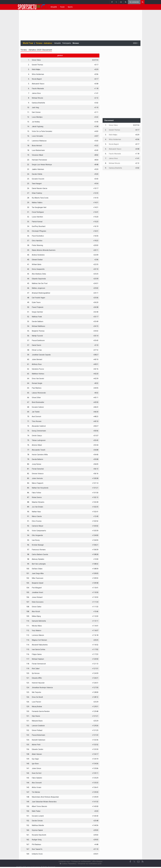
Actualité (54, 7)
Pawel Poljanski (38, 307)
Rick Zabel (36, 669)
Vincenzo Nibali (37, 155)
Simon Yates (36, 60)
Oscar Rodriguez (38, 212)
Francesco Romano (39, 550)
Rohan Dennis (37, 497)
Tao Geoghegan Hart (39, 207)
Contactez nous (64, 861)
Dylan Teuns (36, 302)
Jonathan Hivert (37, 592)
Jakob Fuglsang (38, 126)
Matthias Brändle (38, 825)
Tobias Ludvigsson (39, 440)
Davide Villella (37, 174)
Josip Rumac (37, 464)
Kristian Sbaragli (38, 545)
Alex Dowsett (37, 783)
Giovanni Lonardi (38, 816)
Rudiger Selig (37, 840)
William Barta (37, 264)
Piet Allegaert (37, 588)
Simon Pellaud (37, 730)
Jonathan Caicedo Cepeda (41, 355)
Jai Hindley (36, 122)
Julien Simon (36, 768)
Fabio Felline (36, 493)
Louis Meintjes (37, 117)
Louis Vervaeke (37, 136)
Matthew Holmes (38, 374)
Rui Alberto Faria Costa (40, 198)
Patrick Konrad (37, 222)
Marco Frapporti (38, 483)
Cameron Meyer (38, 526)
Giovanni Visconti (38, 179)
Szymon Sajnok (37, 830)
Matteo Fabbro (37, 203)
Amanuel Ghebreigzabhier (41, 293)
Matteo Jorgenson (38, 288)
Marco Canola (37, 516)
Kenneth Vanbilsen (39, 740)
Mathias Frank (37, 317)
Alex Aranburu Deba (39, 274)
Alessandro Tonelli (39, 450)
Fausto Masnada (38, 89)
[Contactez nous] (138, 862)
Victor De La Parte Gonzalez (42, 131)
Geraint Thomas (37, 65)
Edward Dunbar (37, 260)
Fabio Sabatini (37, 778)
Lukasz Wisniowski (39, 393)
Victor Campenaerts (39, 531)
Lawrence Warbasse (39, 141)
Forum (62, 7)
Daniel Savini (36, 345)
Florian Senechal (38, 469)
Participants (67, 43)
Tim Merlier (36, 792)
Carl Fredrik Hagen (38, 298)
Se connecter (134, 2)
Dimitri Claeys (37, 436)
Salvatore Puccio (38, 369)
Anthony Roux (37, 364)
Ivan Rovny (36, 540)
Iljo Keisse (36, 673)
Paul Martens (37, 388)
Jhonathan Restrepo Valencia (42, 688)
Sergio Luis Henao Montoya (42, 165)
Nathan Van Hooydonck (40, 488)
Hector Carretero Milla (40, 455)
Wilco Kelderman (38, 74)
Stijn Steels (36, 716)
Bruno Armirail (37, 146)
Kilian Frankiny (37, 193)
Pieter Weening (37, 245)
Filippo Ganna (37, 654)
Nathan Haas (36, 512)
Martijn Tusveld (37, 336)
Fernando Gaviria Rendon (41, 711)
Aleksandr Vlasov (38, 84)
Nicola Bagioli (37, 79)
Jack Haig (35, 107)
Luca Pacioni (36, 702)
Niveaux (76, 43)
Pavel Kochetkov (38, 236)
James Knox (36, 93)
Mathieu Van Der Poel (40, 283)
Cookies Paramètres (68, 864)
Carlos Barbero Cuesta (40, 554)
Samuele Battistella (39, 621)
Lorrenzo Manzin (38, 635)
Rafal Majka (36, 69)
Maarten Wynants (38, 502)
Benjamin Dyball (38, 583)
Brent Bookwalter (38, 402)
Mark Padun (36, 811)
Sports (70, 7)
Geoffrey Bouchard (39, 226)
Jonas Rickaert (37, 597)
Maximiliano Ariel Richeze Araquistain (45, 797)
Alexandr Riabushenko (40, 645)
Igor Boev (35, 764)
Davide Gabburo (38, 321)
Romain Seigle (37, 383)
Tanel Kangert (37, 184)
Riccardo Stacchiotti (39, 835)
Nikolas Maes (37, 626)
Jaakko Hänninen (38, 169)
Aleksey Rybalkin (38, 559)
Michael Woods (37, 98)
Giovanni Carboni (38, 407)
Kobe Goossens (38, 602)
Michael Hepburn (38, 659)
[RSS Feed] (143, 862)
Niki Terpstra (36, 692)
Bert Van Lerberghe (39, 564)
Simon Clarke (37, 607)
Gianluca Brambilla (38, 103)
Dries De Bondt (37, 697)
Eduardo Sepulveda (39, 279)
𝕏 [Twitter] (134, 862)
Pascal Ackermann (38, 735)
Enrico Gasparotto (38, 269)
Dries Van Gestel (38, 379)
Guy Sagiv (35, 759)
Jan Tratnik (36, 412)
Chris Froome (37, 521)
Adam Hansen (37, 754)
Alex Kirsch (36, 611)
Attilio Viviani (37, 787)
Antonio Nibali (37, 445)
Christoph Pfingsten (39, 231)
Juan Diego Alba (38, 573)
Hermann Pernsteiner (39, 160)
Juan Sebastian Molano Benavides (44, 802)
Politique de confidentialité (81, 861)
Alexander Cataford (39, 426)
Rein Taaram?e (37, 849)
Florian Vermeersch (39, 664)
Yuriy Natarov (37, 630)
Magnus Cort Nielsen (39, 640)
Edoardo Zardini (37, 749)
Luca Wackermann (38, 150)
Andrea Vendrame (38, 255)
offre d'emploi (97, 861)
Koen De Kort (37, 773)
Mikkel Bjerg (36, 616)
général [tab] (60, 55)
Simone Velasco (38, 474)
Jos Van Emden (37, 507)
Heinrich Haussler (38, 683)
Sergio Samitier (37, 312)
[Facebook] (130, 862)
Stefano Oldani (37, 569)
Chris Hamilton (37, 241)
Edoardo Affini (37, 678)
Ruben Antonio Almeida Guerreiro (44, 250)
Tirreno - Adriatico (44, 43)
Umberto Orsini (37, 854)
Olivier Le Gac (37, 350)
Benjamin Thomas (38, 331)
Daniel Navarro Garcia (39, 188)
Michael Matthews (38, 326)
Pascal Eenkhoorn (38, 340)
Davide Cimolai (37, 821)
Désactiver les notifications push (90, 864)
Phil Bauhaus (36, 844)
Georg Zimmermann (39, 431)
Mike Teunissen (38, 578)
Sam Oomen (36, 112)
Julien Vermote (37, 478)
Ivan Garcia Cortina (38, 649)
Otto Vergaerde (37, 535)
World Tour (28, 43)
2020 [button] (135, 43)
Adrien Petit (36, 745)
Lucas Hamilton (37, 217)
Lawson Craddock (38, 726)
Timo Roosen (37, 421)
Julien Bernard (37, 359)
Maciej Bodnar (37, 707)
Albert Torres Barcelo (39, 806)
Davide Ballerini (37, 459)
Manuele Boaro (37, 721)
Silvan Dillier (36, 398)
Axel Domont (36, 417)
